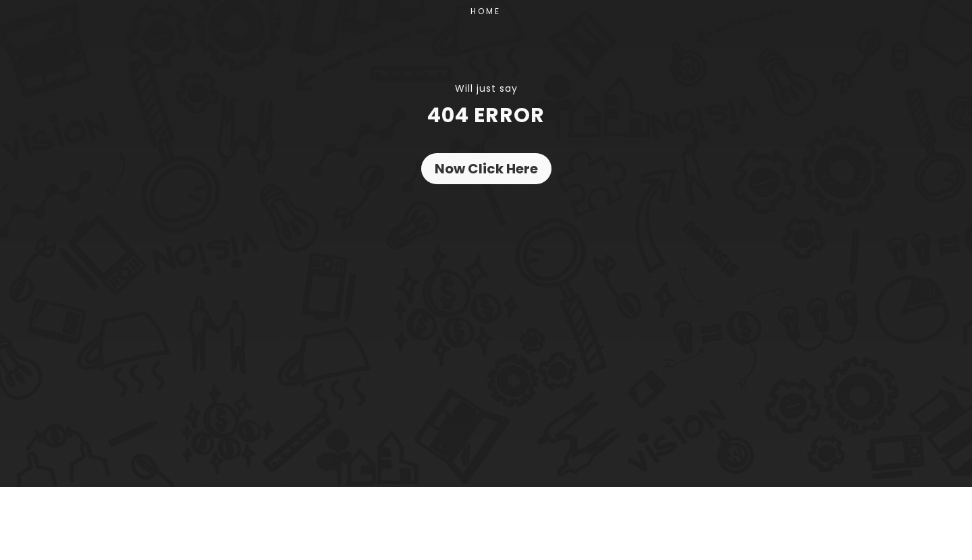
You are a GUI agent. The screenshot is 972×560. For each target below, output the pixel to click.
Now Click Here (486, 169)
